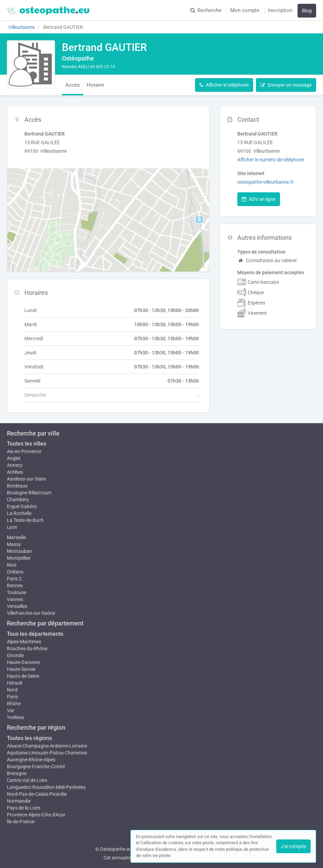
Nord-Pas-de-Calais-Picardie (37, 794)
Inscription (280, 10)
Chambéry (18, 500)
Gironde (15, 655)
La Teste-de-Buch (25, 520)
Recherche (206, 10)
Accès (73, 85)
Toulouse (17, 592)
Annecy (15, 465)
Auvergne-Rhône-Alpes (31, 760)
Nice (12, 565)
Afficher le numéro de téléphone (271, 160)
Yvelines (15, 717)
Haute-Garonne (23, 662)
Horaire (95, 85)
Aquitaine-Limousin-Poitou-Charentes (47, 753)
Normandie (19, 801)
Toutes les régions (29, 738)
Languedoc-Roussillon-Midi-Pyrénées (46, 787)
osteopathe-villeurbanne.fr (266, 182)
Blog (307, 11)
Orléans (15, 572)
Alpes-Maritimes (24, 642)
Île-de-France (21, 822)
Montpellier (19, 558)
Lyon (12, 527)
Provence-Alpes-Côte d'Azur (36, 815)
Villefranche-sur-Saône (31, 613)
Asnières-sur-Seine (26, 479)
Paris (12, 697)
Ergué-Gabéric (22, 506)
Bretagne (17, 773)
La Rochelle (19, 513)
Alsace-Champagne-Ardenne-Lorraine (47, 746)
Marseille (16, 537)
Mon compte (245, 10)
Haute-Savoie (21, 669)
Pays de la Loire (24, 808)
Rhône (14, 704)
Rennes (15, 586)
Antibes (15, 472)
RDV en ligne (259, 199)
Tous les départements (35, 634)
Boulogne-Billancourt (29, 493)
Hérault (15, 683)
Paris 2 (14, 579)
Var (11, 710)
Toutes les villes (26, 444)
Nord (12, 690)
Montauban (19, 551)
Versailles (17, 606)
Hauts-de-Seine (23, 676)
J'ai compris (293, 846)
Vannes (15, 599)
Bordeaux (17, 486)
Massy (14, 544)
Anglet (14, 458)
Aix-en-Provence (24, 451)
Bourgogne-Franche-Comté (36, 767)
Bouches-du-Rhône (27, 649)
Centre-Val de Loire (27, 780)
